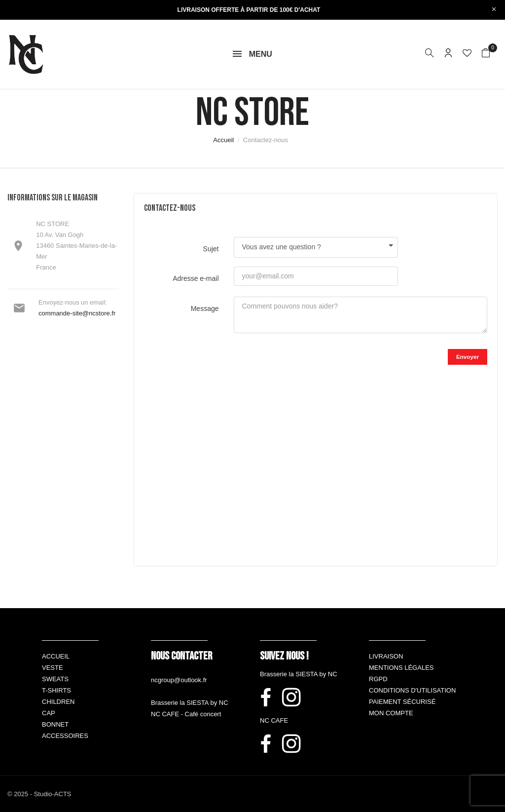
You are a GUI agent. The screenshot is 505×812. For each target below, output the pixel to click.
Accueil (56, 656)
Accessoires (65, 736)
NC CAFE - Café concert (186, 714)
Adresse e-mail (196, 278)
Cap (49, 713)
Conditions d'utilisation (412, 690)
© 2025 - (21, 794)
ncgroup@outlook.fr (179, 680)
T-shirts (56, 690)
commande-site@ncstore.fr (77, 313)
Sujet (211, 249)
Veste (53, 668)
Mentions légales (401, 668)
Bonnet (55, 724)
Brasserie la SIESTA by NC (190, 703)
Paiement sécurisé (402, 702)
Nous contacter (181, 656)
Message (205, 309)
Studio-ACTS (53, 794)
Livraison (386, 656)
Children (58, 702)
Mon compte (391, 713)
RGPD (378, 679)
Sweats (55, 679)
